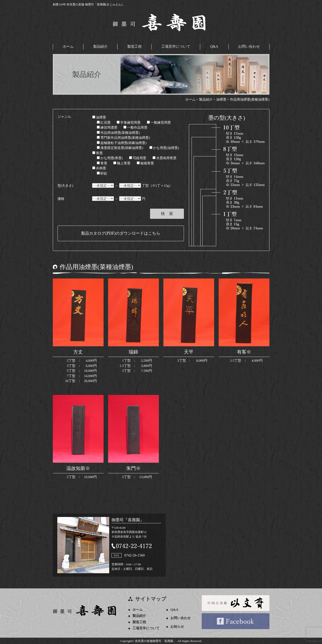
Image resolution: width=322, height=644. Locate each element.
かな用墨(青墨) (110, 158)
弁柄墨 (99, 168)
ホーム (68, 46)
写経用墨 (138, 158)
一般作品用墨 (135, 127)
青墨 (97, 153)
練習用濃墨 (107, 127)
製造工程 (134, 46)
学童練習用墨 (129, 122)
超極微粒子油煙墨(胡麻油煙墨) (122, 142)
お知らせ (178, 626)
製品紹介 (100, 46)
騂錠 (102, 173)
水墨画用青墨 (164, 158)
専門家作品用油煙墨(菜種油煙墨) (123, 137)
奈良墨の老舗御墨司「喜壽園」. (156, 641)
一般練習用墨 (159, 122)
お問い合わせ (249, 46)
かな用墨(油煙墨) (164, 148)
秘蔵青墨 (145, 163)
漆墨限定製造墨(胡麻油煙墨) (120, 148)
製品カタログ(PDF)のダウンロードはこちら (121, 233)
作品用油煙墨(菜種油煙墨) (118, 132)
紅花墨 (104, 122)
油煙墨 (99, 117)
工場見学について (176, 46)
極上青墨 (122, 163)
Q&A (214, 46)
